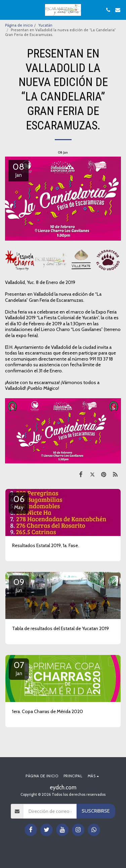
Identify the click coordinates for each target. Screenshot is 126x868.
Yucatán (45, 25)
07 (19, 668)
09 (19, 585)
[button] (7, 10)
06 (19, 502)
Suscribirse (96, 811)
